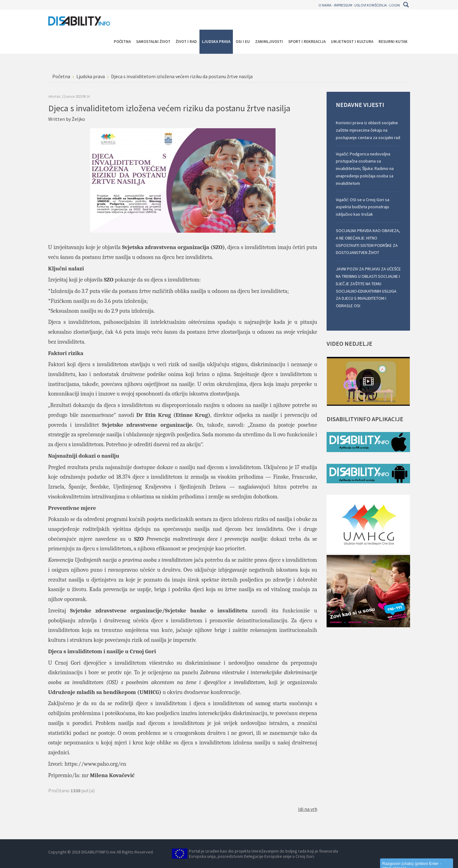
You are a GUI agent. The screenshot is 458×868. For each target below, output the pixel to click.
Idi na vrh (308, 809)
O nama (325, 5)
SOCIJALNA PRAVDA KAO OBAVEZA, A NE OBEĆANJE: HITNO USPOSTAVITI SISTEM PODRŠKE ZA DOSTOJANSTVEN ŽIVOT (368, 241)
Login (395, 5)
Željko (78, 119)
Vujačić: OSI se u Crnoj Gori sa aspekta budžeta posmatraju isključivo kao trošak (363, 207)
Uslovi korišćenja (371, 5)
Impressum (343, 5)
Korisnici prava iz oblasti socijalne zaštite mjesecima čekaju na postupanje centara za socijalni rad (368, 130)
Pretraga (406, 5)
